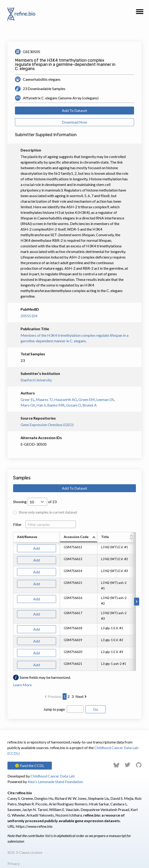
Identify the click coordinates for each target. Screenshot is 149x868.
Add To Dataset (74, 110)
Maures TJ (44, 399)
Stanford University (36, 380)
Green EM (87, 399)
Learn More (22, 685)
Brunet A (90, 405)
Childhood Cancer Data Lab (53, 776)
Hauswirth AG (66, 399)
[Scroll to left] (12, 602)
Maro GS (28, 405)
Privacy (14, 863)
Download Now (74, 122)
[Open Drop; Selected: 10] (37, 502)
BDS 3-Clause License (25, 852)
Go (96, 709)
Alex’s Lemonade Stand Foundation (55, 782)
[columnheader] (79, 537)
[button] (140, 13)
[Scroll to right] (137, 602)
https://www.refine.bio (34, 826)
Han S (41, 405)
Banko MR (56, 405)
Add (37, 548)
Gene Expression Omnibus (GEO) (47, 425)
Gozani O (73, 405)
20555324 (29, 316)
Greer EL (28, 399)
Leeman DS (105, 399)
